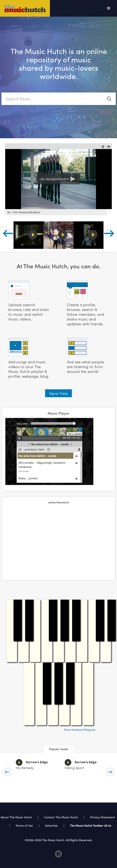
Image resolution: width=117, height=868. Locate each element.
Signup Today (58, 393)
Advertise (51, 825)
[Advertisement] (59, 538)
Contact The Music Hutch (61, 817)
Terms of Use (24, 825)
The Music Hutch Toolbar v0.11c (91, 825)
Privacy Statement (103, 817)
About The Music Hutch (16, 817)
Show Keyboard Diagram (80, 729)
